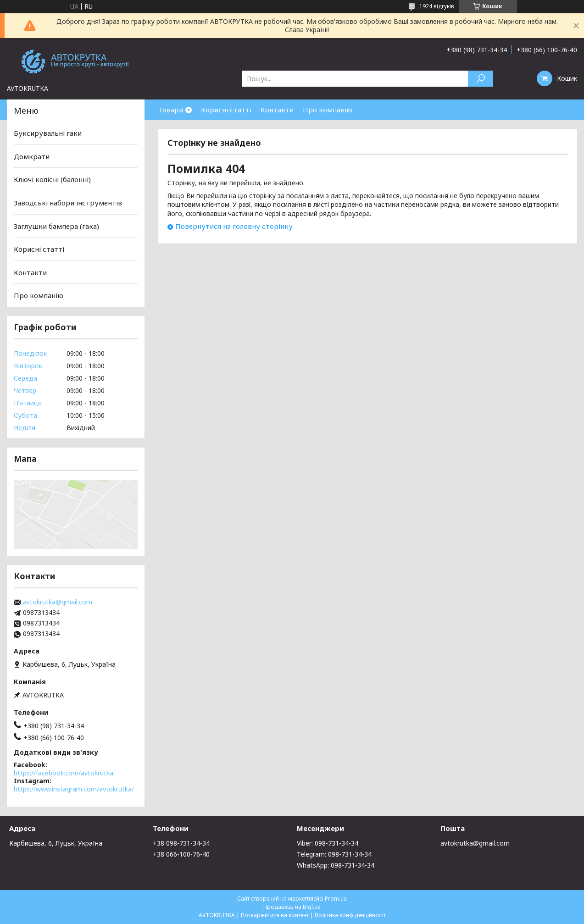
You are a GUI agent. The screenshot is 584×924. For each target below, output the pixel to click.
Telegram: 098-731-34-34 (334, 854)
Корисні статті (226, 110)
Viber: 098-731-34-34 (328, 843)
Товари (171, 110)
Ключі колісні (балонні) (52, 179)
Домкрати (32, 156)
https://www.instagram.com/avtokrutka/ (74, 789)
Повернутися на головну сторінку (234, 226)
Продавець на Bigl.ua (292, 907)
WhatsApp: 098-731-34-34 (336, 865)
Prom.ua (336, 899)
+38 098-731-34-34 (181, 843)
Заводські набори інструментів (68, 203)
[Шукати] (481, 79)
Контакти (277, 110)
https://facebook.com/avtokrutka (64, 773)
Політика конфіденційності (350, 915)
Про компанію (328, 110)
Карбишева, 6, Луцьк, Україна (56, 843)
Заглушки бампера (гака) (56, 226)
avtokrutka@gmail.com (58, 602)
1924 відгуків (437, 6)
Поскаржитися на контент (275, 915)
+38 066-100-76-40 (181, 854)
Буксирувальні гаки (48, 133)
